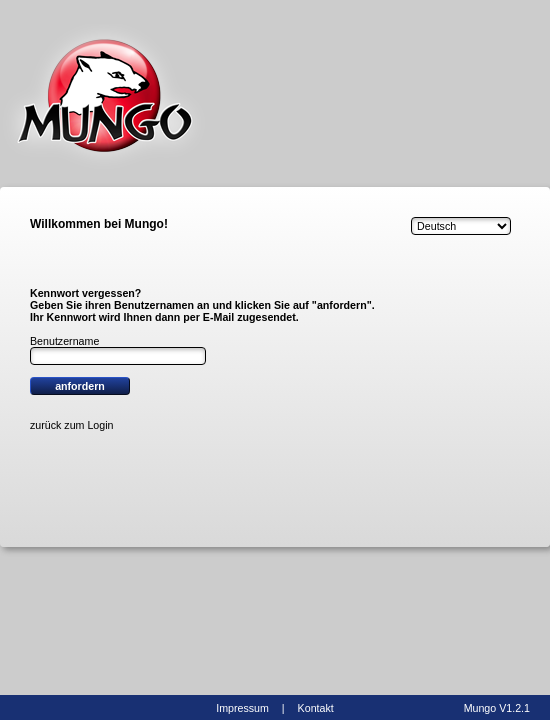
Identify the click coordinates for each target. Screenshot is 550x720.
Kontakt (316, 708)
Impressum (242, 708)
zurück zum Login (72, 425)
